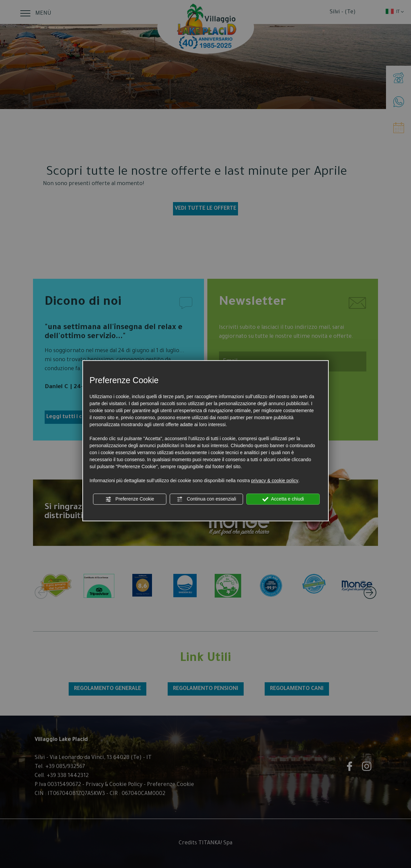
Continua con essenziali (207, 499)
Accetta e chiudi (283, 499)
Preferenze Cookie (130, 499)
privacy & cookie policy (275, 481)
